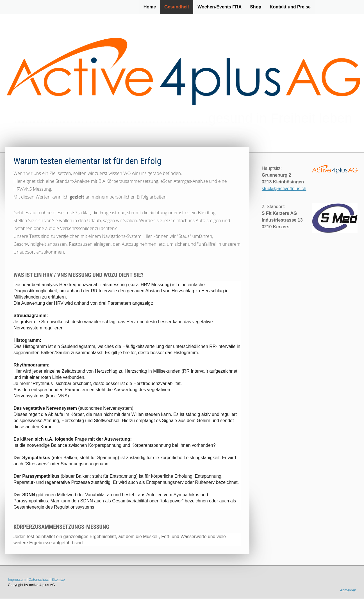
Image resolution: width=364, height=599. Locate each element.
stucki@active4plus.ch (284, 189)
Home (150, 7)
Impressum (17, 579)
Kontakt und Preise (290, 7)
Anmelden (348, 590)
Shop (256, 7)
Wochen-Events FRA (219, 7)
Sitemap (58, 579)
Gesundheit (177, 7)
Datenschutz (39, 579)
